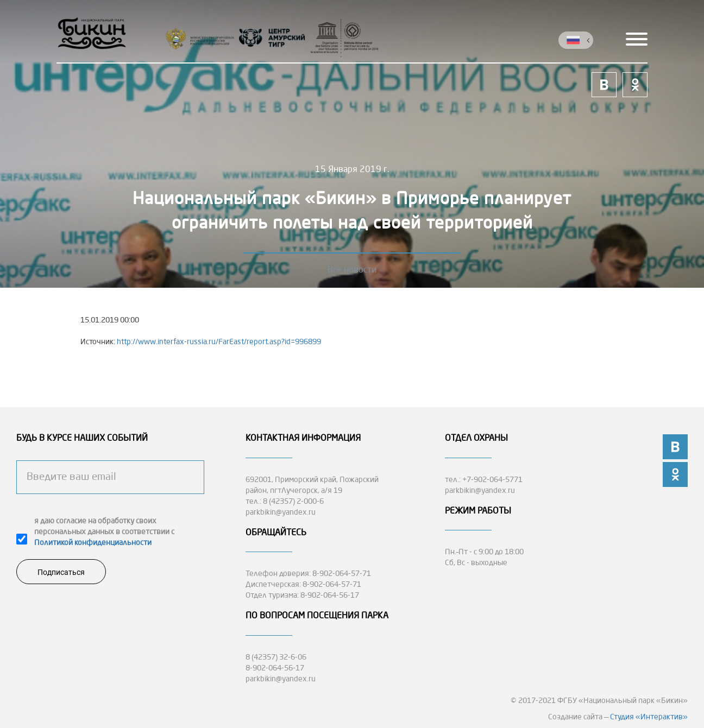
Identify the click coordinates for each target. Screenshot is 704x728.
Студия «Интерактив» (649, 717)
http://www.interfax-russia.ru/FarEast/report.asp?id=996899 (219, 342)
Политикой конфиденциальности (93, 543)
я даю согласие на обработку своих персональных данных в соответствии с (104, 532)
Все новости (352, 270)
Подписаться (61, 572)
